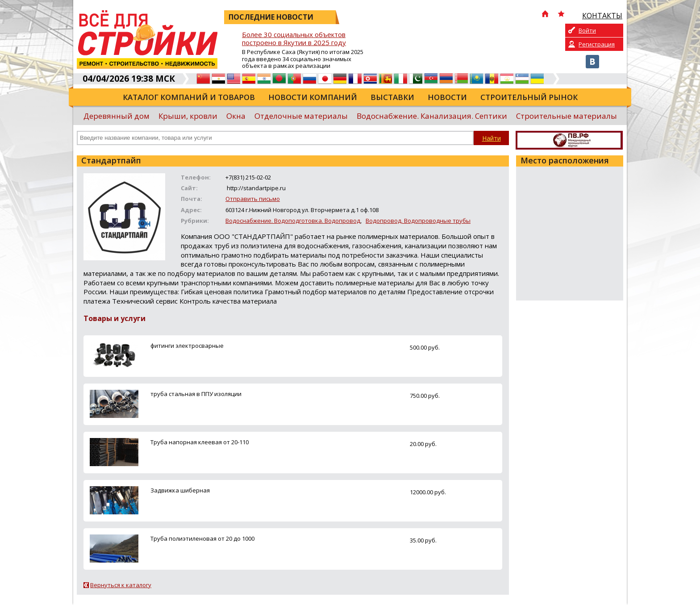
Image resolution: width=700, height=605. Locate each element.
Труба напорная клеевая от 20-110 (200, 442)
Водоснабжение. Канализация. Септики (432, 116)
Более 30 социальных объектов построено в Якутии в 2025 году (294, 39)
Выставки (392, 97)
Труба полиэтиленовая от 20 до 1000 (202, 538)
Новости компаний (313, 97)
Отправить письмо (253, 199)
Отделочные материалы (301, 116)
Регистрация (597, 44)
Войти (587, 30)
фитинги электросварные (187, 346)
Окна (236, 116)
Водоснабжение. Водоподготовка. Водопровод (293, 221)
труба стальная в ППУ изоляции (196, 394)
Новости (447, 97)
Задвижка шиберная (180, 490)
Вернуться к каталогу (121, 585)
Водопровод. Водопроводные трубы (418, 221)
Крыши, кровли (188, 116)
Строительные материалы (567, 116)
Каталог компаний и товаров (189, 97)
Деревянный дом (117, 116)
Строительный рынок (529, 97)
